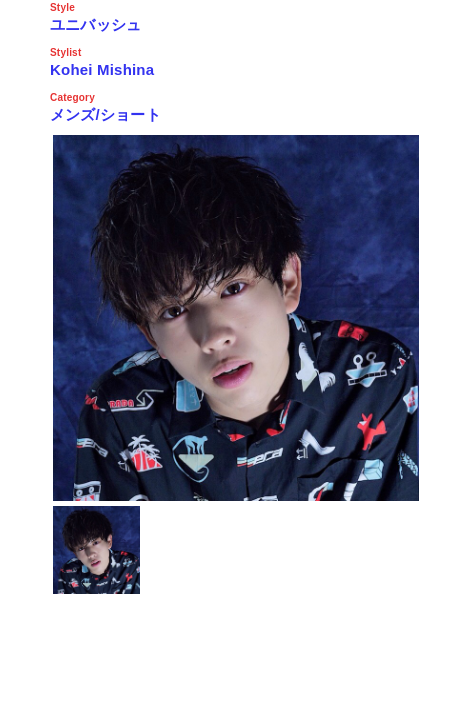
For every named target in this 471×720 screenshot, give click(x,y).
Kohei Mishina (102, 69)
